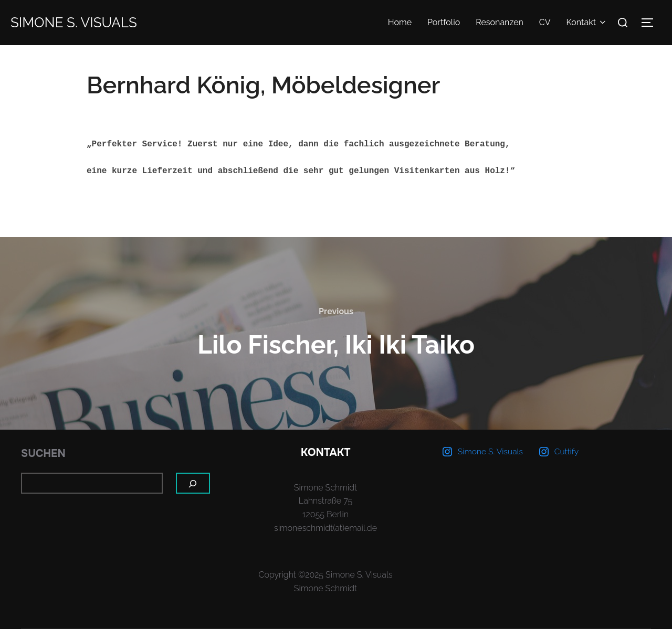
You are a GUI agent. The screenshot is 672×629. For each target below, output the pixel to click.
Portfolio (444, 22)
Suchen (43, 454)
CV (545, 22)
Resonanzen (500, 22)
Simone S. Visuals (74, 23)
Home (400, 22)
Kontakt (587, 22)
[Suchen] (193, 483)
